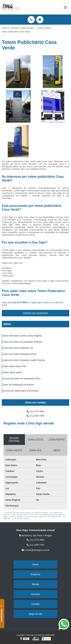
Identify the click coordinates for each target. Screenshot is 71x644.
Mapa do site (35, 614)
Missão (35, 584)
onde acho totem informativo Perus (20, 354)
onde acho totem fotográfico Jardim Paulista (24, 360)
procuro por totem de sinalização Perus (22, 379)
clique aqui (36, 302)
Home (36, 564)
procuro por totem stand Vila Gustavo (21, 391)
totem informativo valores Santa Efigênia (22, 336)
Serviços (35, 594)
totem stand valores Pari (15, 366)
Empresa (35, 574)
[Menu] (65, 7)
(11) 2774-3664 (20, 302)
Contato (35, 604)
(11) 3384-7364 (35, 416)
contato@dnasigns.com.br (36, 550)
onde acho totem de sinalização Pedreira (23, 342)
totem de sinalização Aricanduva (18, 385)
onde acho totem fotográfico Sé (18, 348)
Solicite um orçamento (36, 313)
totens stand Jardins (13, 372)
